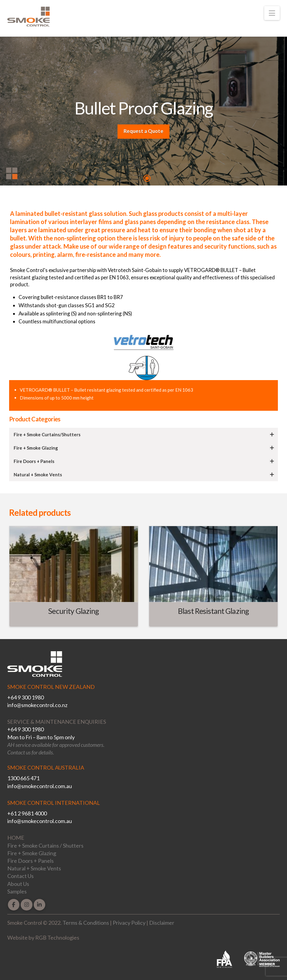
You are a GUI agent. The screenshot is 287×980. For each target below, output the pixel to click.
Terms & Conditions (86, 923)
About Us (18, 884)
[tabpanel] (143, 113)
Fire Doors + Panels (31, 861)
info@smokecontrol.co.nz (37, 705)
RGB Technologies (57, 937)
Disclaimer (162, 923)
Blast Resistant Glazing (213, 611)
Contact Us (20, 876)
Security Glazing (73, 611)
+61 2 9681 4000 (27, 813)
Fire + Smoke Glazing (32, 853)
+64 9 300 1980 (26, 697)
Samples (17, 891)
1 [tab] (147, 178)
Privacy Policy (129, 923)
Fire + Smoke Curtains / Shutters (45, 846)
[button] (272, 13)
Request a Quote (143, 131)
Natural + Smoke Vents (34, 868)
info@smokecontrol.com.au (40, 786)
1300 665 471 (23, 778)
